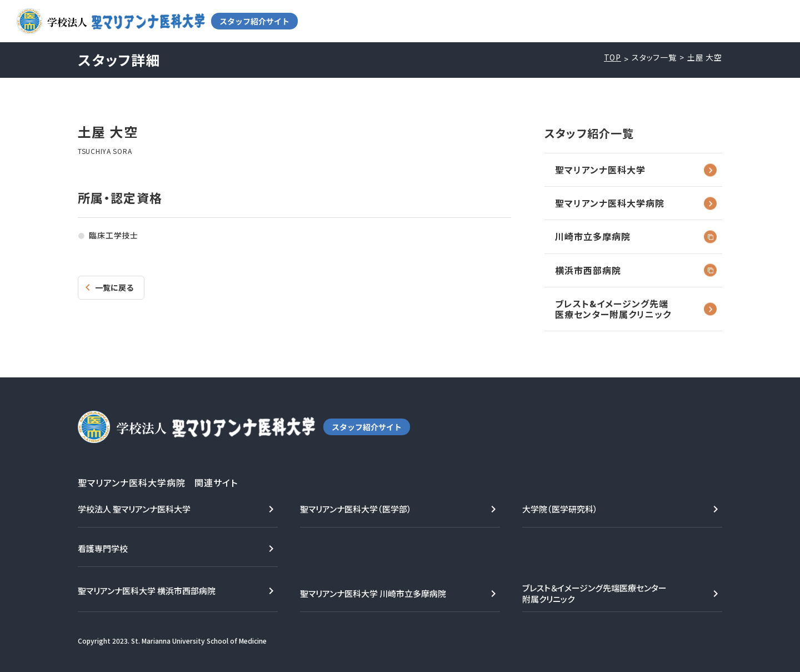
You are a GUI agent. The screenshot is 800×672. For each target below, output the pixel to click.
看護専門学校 (103, 548)
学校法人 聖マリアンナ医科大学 (134, 509)
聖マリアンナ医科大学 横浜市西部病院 (147, 591)
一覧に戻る (114, 287)
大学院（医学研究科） (560, 509)
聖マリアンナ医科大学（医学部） (356, 509)
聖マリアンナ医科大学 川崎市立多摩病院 (373, 593)
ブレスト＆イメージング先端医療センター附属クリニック (594, 593)
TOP (613, 58)
